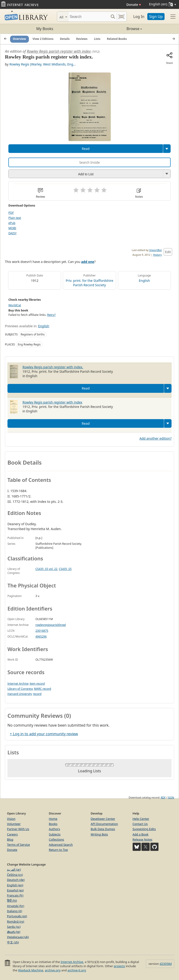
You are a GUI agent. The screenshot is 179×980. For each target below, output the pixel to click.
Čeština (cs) (15, 875)
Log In (139, 17)
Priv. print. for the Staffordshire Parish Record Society (89, 283)
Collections (57, 839)
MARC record (43, 689)
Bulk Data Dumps (103, 829)
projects (119, 966)
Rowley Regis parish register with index (59, 51)
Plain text (15, 218)
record (37, 694)
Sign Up (156, 17)
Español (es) (15, 890)
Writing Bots (99, 834)
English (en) (15, 885)
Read (86, 149)
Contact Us (140, 824)
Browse (116, 29)
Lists (97, 39)
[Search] (88, 17)
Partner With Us (18, 829)
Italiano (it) (15, 911)
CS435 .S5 (65, 569)
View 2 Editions (43, 39)
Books (53, 824)
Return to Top (59, 850)
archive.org (53, 970)
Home (53, 819)
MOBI (12, 228)
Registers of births (33, 334)
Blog (10, 839)
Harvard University (20, 694)
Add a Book (141, 834)
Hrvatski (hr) (16, 906)
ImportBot (155, 250)
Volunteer (14, 824)
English (145, 281)
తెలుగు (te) (14, 932)
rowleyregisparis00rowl (51, 625)
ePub (12, 223)
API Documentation (104, 824)
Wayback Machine (31, 970)
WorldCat (15, 305)
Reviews (82, 39)
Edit (168, 252)
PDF (11, 213)
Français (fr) (15, 895)
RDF (163, 797)
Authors (55, 829)
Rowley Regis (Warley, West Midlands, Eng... (43, 64)
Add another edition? (155, 438)
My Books (45, 29)
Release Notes (143, 839)
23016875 (42, 631)
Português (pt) (17, 916)
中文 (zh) (13, 942)
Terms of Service (18, 845)
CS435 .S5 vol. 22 (46, 569)
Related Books (117, 39)
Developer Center (103, 819)
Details (65, 39)
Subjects (55, 834)
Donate (134, 5)
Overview (19, 39)
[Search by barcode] (121, 17)
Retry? (51, 315)
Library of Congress (20, 689)
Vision (11, 819)
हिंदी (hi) (12, 901)
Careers (12, 834)
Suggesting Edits (144, 829)
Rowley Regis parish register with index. (53, 367)
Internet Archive (18, 684)
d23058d (166, 964)
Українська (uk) (18, 937)
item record (37, 684)
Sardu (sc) (14, 927)
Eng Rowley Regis (29, 344)
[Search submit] (113, 17)
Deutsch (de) (16, 880)
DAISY (12, 233)
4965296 (41, 637)
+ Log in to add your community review (44, 734)
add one (88, 262)
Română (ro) (16, 921)
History (157, 255)
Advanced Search (61, 845)
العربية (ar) (14, 870)
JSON (171, 797)
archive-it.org (77, 970)
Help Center (141, 819)
